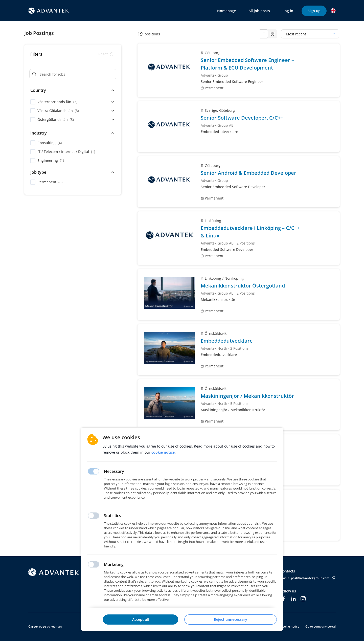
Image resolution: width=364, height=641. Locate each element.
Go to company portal (321, 626)
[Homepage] (67, 572)
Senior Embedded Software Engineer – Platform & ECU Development (247, 64)
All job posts (259, 11)
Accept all (141, 619)
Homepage (226, 11)
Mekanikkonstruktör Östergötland (243, 286)
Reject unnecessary (231, 619)
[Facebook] (283, 599)
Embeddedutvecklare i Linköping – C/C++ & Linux (250, 232)
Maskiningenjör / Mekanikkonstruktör (247, 396)
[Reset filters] (106, 54)
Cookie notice (290, 626)
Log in (288, 11)
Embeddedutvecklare (227, 341)
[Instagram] (303, 599)
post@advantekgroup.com (310, 578)
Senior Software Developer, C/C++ (242, 118)
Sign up (314, 11)
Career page (37, 626)
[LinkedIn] (293, 599)
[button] (333, 11)
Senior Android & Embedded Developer (248, 173)
